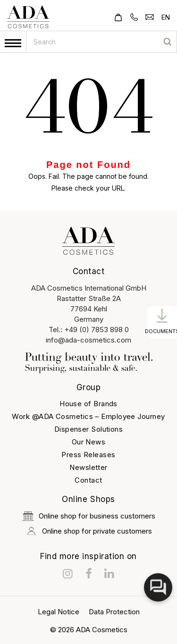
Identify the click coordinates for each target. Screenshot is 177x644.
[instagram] (68, 574)
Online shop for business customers (89, 516)
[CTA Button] (162, 322)
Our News (89, 442)
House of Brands (88, 404)
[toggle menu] (13, 43)
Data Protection (114, 612)
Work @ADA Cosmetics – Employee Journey (88, 416)
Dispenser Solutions (89, 429)
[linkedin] (110, 574)
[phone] (134, 16)
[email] (150, 16)
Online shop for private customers (89, 531)
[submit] (168, 42)
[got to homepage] (28, 17)
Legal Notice (59, 612)
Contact (88, 480)
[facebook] (89, 574)
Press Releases (88, 455)
